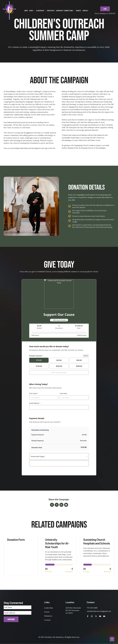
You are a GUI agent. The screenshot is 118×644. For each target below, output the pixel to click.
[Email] (66, 505)
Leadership (49, 608)
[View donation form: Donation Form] (21, 555)
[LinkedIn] (61, 505)
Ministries (48, 616)
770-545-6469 (92, 608)
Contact (47, 620)
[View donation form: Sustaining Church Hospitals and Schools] (97, 555)
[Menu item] (26, 11)
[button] (34, 11)
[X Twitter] (57, 505)
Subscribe (11, 619)
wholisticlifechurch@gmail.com (99, 611)
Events (47, 612)
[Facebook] (52, 505)
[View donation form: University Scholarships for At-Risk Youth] (59, 555)
